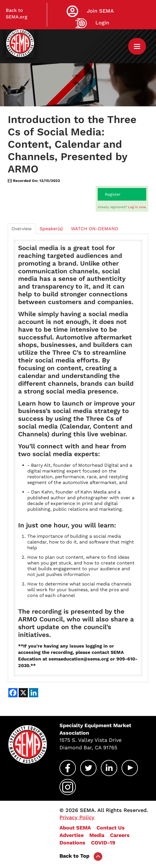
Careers (120, 835)
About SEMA (75, 828)
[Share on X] (23, 693)
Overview (22, 229)
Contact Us (111, 828)
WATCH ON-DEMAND (95, 229)
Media (97, 835)
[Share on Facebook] (13, 693)
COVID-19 (103, 843)
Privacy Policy (77, 817)
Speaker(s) (51, 229)
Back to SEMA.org (17, 14)
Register (113, 194)
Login (102, 23)
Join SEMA (100, 11)
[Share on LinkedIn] (34, 693)
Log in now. (137, 207)
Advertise (72, 835)
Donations (72, 843)
